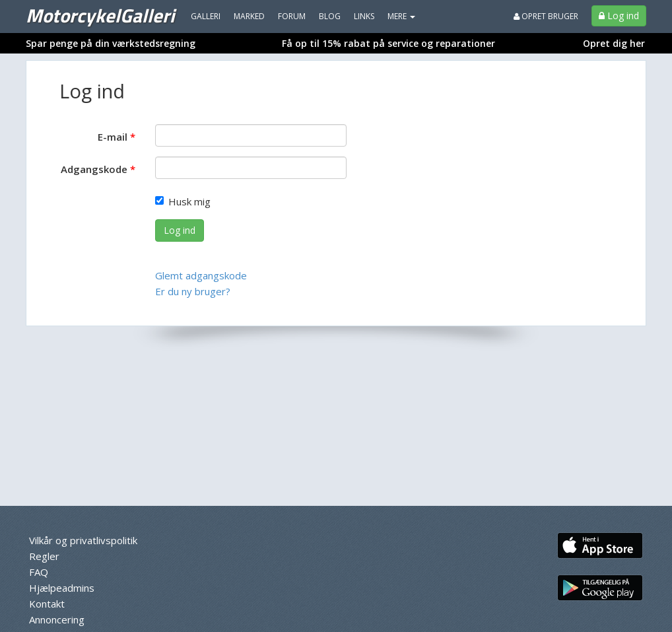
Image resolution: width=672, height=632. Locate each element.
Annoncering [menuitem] (57, 619)
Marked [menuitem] (249, 16)
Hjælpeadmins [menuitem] (62, 588)
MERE (401, 16)
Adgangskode (94, 169)
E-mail (113, 137)
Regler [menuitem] (44, 556)
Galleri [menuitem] (206, 16)
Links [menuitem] (364, 16)
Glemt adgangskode (201, 275)
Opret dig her (614, 43)
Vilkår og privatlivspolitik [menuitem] (83, 540)
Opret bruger (546, 16)
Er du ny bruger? (193, 291)
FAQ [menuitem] (39, 572)
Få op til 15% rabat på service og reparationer (388, 43)
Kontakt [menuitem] (47, 604)
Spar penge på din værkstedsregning (111, 43)
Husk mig (183, 201)
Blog (330, 16)
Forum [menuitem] (292, 16)
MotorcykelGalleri (100, 15)
